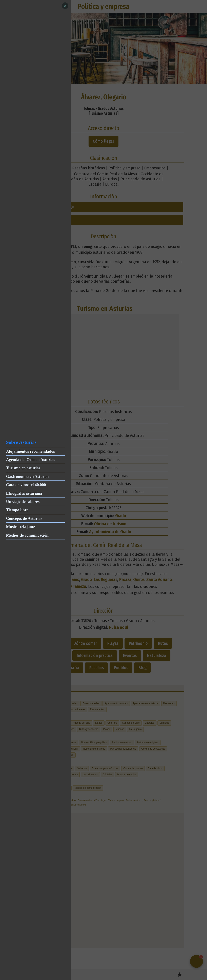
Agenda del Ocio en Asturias (31, 460)
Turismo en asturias (23, 468)
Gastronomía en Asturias (28, 476)
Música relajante (21, 527)
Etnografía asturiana (24, 493)
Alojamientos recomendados (30, 451)
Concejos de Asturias (24, 518)
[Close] (65, 6)
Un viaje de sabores (23, 502)
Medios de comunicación (27, 535)
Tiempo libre (17, 510)
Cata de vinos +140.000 (26, 485)
